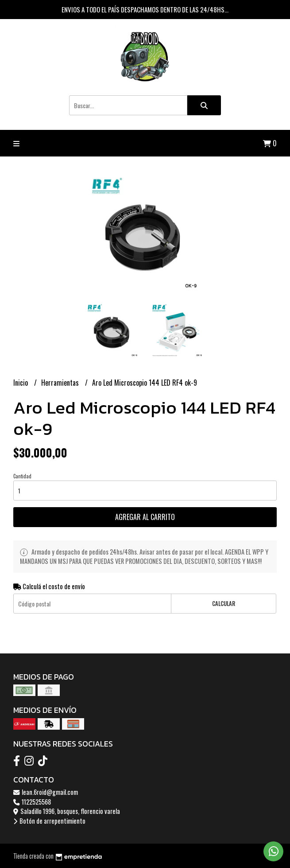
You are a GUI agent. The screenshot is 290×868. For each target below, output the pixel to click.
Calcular (224, 604)
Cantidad (22, 476)
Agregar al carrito (145, 517)
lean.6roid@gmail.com (46, 792)
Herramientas (61, 383)
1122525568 (32, 802)
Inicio (21, 383)
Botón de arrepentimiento (49, 821)
